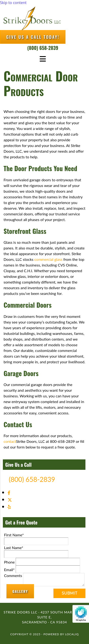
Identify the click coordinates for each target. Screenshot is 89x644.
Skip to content (13, 3)
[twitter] (10, 500)
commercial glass (48, 259)
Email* (9, 570)
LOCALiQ (72, 634)
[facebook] (9, 493)
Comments (13, 575)
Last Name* (14, 548)
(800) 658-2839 (43, 48)
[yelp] (9, 507)
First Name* (14, 535)
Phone (9, 562)
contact (10, 441)
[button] (33, 37)
